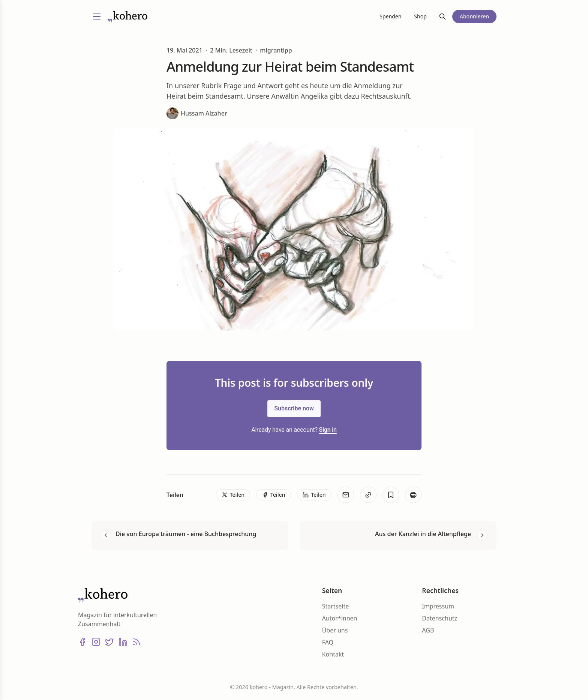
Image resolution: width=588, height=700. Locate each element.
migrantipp (276, 50)
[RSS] (136, 642)
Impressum (438, 606)
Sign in (328, 430)
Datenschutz (439, 618)
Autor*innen (340, 618)
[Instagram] (96, 642)
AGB (428, 630)
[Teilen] (233, 495)
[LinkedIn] (123, 642)
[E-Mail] (346, 495)
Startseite (336, 606)
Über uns (335, 630)
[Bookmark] (391, 495)
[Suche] (442, 17)
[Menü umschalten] (97, 17)
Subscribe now (294, 408)
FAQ (328, 642)
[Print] (413, 495)
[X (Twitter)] (109, 642)
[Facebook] (82, 642)
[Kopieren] (368, 495)
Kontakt (333, 654)
